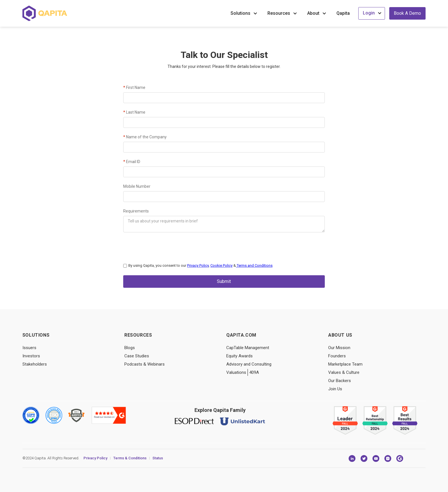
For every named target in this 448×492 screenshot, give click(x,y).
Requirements (136, 211)
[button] (245, 13)
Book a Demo (407, 13)
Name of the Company (145, 137)
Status (158, 457)
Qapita (343, 13)
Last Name (134, 112)
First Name (134, 87)
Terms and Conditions (254, 265)
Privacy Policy (198, 265)
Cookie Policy (221, 265)
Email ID (132, 162)
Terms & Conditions (130, 457)
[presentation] (166, 246)
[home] (45, 13)
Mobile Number (137, 186)
